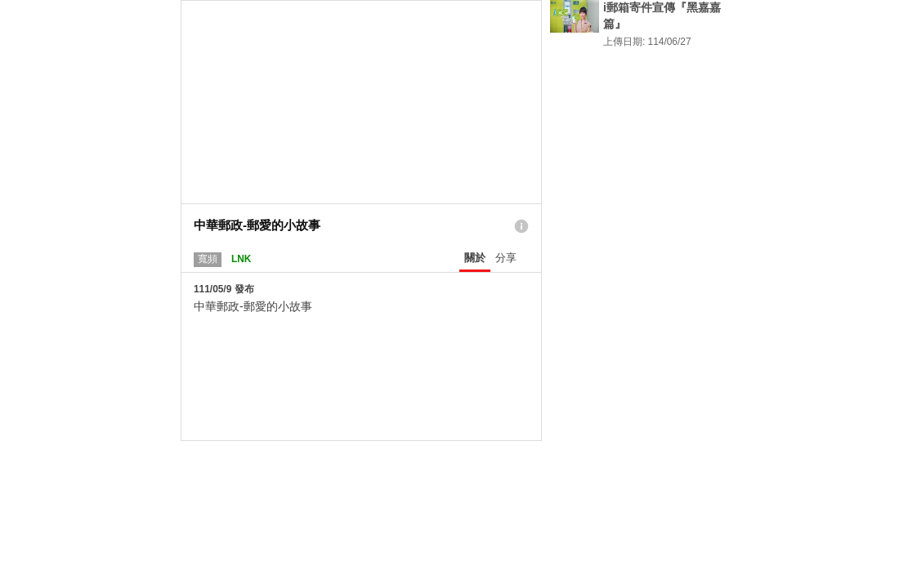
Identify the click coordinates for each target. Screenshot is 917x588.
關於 (475, 258)
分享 (506, 258)
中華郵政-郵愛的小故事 (253, 306)
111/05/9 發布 (224, 289)
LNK (241, 259)
